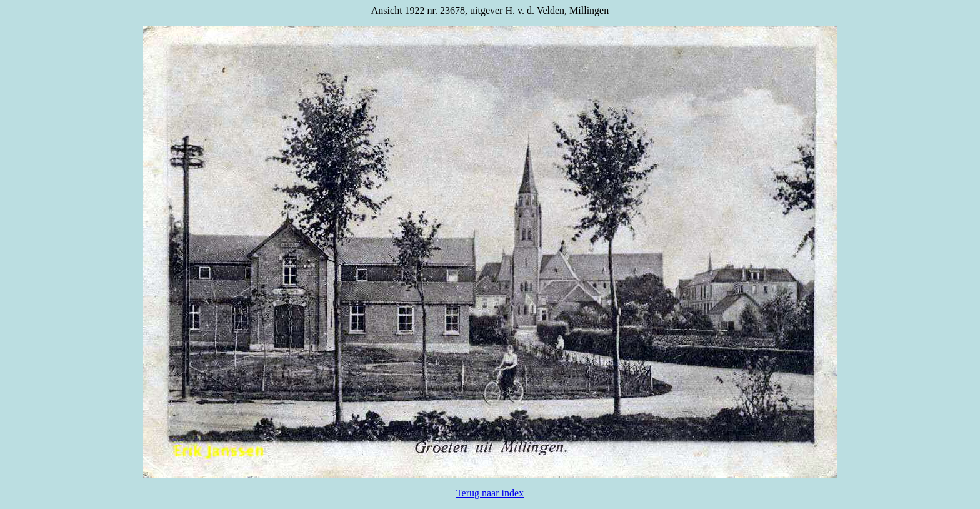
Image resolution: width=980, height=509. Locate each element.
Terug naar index (490, 493)
